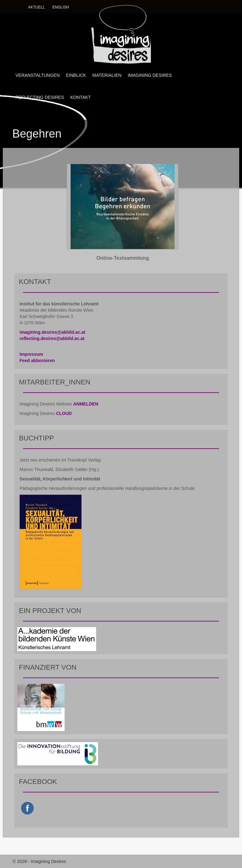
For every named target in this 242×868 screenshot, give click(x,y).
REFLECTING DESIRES (40, 97)
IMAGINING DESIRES (150, 75)
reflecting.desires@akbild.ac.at (52, 338)
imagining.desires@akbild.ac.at (52, 332)
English (61, 7)
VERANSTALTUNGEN (37, 75)
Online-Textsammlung (123, 258)
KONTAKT (81, 97)
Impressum (31, 354)
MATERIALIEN (107, 75)
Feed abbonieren (37, 360)
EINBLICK (76, 75)
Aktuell (36, 7)
